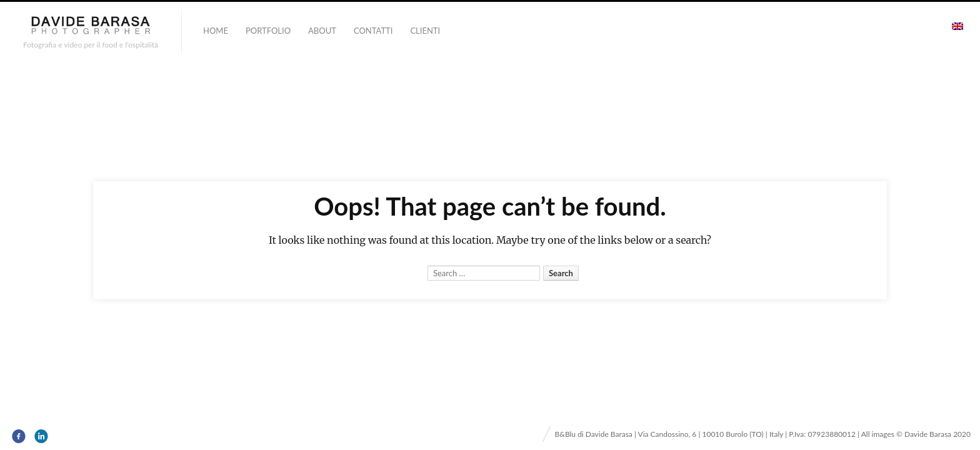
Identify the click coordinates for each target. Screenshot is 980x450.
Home (216, 31)
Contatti (373, 31)
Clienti (425, 31)
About (322, 31)
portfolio (268, 31)
